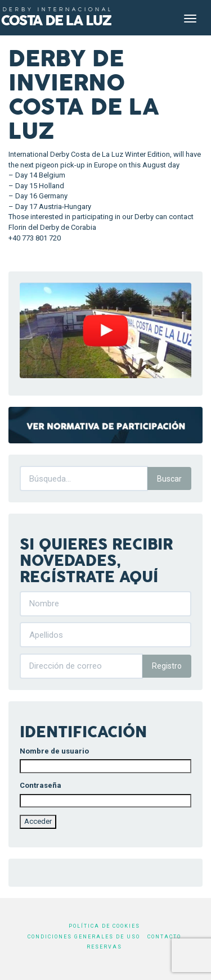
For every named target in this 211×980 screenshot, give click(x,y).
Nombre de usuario (54, 751)
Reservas (104, 947)
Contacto (164, 937)
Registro (167, 666)
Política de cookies (104, 926)
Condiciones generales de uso (84, 937)
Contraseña (41, 785)
